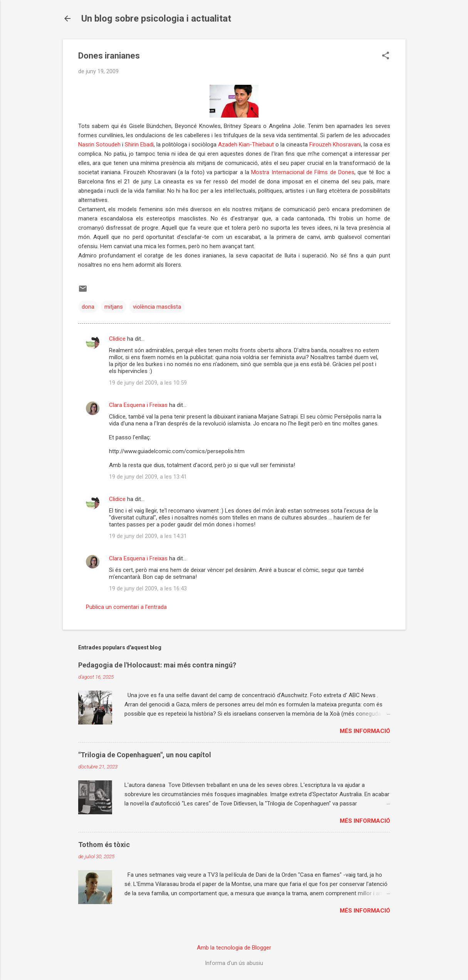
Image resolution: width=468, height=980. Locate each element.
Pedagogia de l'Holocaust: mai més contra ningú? (157, 665)
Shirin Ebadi (139, 145)
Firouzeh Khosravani (335, 145)
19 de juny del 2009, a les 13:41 (148, 477)
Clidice (117, 339)
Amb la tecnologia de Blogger (234, 948)
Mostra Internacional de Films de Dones (303, 172)
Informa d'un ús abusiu (234, 963)
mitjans (114, 307)
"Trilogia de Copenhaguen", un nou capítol (145, 755)
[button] (386, 56)
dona (88, 307)
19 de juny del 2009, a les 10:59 (148, 383)
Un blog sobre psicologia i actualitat (156, 18)
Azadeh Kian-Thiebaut (247, 145)
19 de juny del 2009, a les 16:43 (148, 588)
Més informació (365, 731)
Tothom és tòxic (104, 845)
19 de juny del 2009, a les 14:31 (148, 536)
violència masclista (157, 307)
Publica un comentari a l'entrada (126, 607)
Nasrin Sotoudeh (99, 145)
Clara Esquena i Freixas (138, 405)
